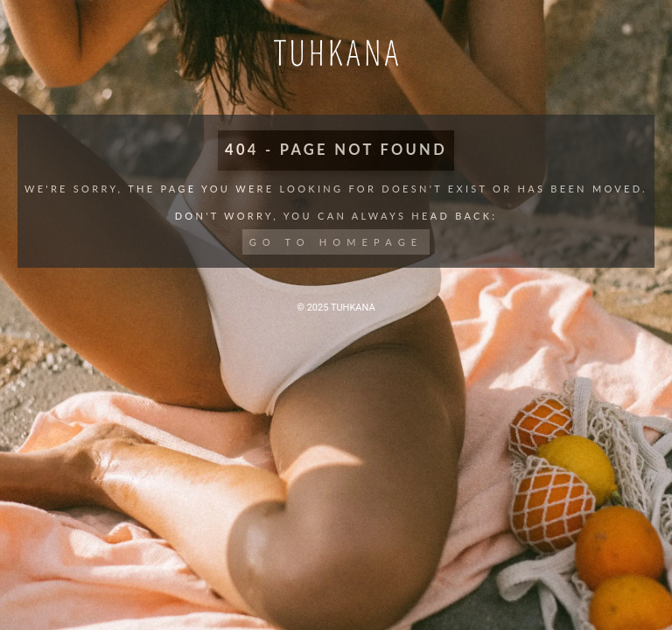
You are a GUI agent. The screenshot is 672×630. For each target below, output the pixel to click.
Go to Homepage (336, 242)
